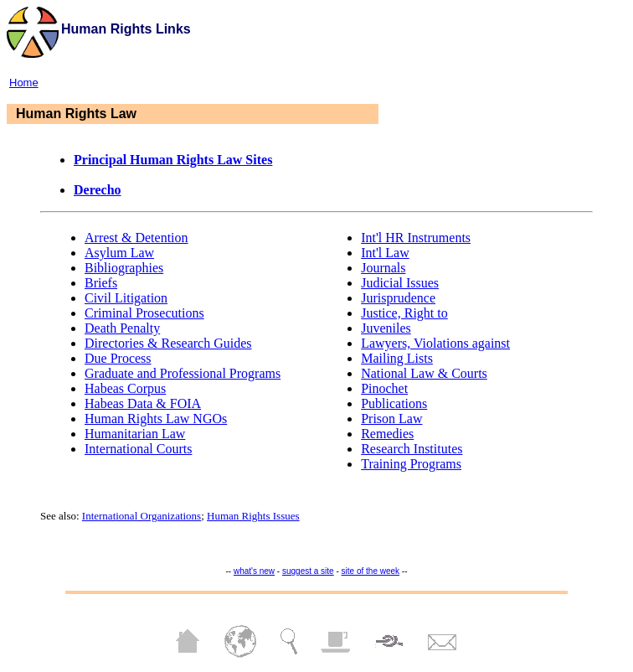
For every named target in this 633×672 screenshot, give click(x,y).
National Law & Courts (424, 373)
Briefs (101, 283)
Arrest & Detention (136, 238)
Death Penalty (122, 328)
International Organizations (142, 516)
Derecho (98, 190)
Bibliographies (124, 268)
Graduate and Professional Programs (183, 373)
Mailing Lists (397, 358)
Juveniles (386, 328)
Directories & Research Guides (168, 343)
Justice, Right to (404, 313)
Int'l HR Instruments (416, 238)
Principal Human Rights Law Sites (173, 160)
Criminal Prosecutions (144, 313)
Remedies (387, 434)
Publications (394, 403)
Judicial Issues (400, 283)
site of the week (371, 571)
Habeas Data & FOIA (143, 403)
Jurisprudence (398, 298)
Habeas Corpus (125, 388)
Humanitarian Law (135, 434)
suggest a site (308, 571)
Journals (383, 268)
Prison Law (391, 419)
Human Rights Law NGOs (156, 419)
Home (24, 83)
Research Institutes (412, 449)
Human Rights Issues (253, 516)
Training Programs (411, 464)
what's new (254, 571)
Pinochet (384, 388)
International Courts (138, 449)
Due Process (118, 358)
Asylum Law (119, 253)
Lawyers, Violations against (435, 343)
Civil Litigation (126, 298)
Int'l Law (385, 253)
